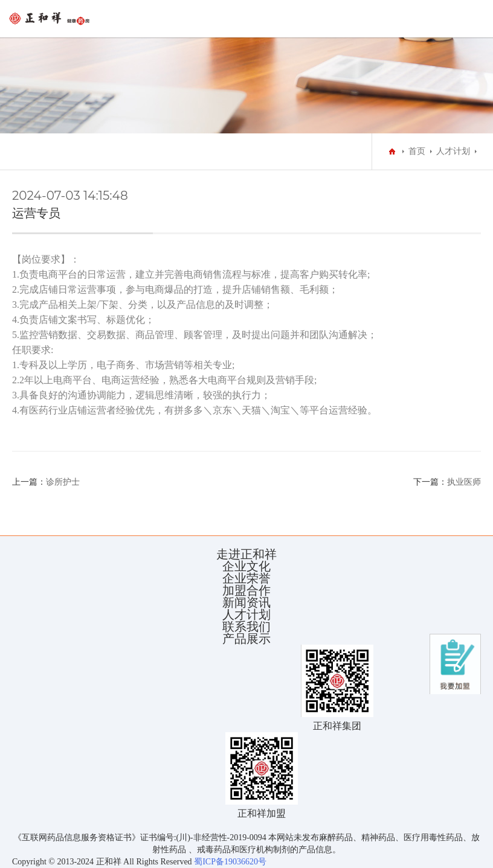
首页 (417, 151)
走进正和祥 (246, 554)
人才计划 (453, 151)
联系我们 (246, 627)
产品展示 (246, 639)
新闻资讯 (246, 602)
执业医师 (464, 482)
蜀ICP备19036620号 (229, 862)
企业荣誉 (246, 578)
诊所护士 (63, 482)
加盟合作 (246, 590)
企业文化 (246, 566)
